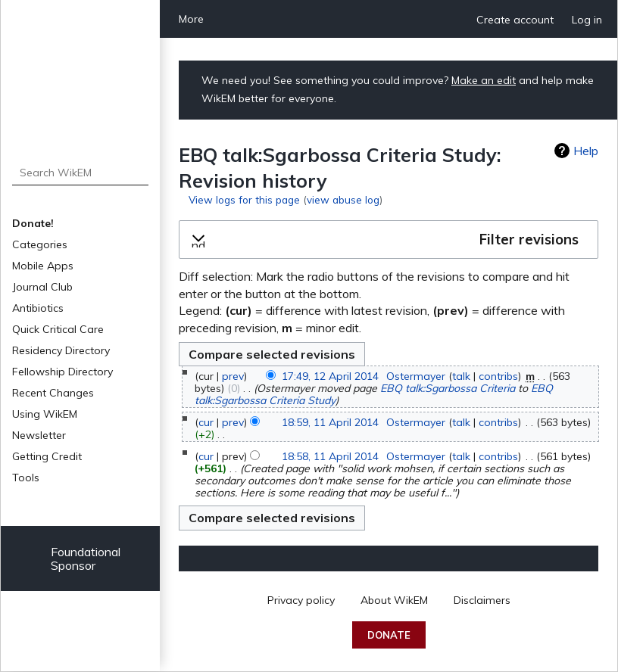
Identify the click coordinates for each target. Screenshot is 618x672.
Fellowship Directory (62, 372)
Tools (26, 478)
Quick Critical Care (58, 329)
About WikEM (394, 600)
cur (206, 422)
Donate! (33, 223)
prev (233, 376)
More (191, 19)
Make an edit (484, 80)
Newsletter (39, 435)
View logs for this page (244, 199)
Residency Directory (61, 350)
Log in (587, 20)
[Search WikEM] (81, 173)
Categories (40, 244)
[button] (389, 240)
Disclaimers (482, 600)
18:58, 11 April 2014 (330, 456)
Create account (515, 20)
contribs (498, 376)
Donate (389, 635)
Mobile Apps (43, 266)
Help (586, 151)
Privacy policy (301, 600)
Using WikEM (45, 414)
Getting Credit (47, 456)
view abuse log (343, 199)
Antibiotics (38, 308)
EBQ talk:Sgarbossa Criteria (448, 388)
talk (461, 376)
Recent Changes (53, 393)
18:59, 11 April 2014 (330, 422)
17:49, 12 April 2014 (330, 376)
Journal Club (42, 287)
